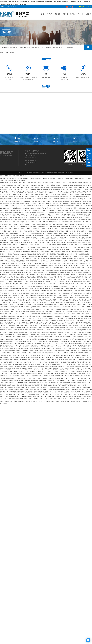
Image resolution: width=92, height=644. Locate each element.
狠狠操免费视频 (33, 256)
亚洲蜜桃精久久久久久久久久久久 (80, 390)
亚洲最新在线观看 (69, 201)
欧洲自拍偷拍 (24, 252)
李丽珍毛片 (73, 208)
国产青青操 (10, 360)
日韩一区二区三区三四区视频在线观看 (43, 203)
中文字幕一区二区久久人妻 (58, 334)
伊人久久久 (58, 295)
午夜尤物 (2, 302)
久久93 (45, 286)
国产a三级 (80, 305)
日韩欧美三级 (74, 272)
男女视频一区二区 (27, 187)
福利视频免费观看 (84, 220)
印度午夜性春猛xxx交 (18, 263)
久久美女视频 (71, 197)
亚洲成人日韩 (67, 307)
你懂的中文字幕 (32, 243)
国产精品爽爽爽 (54, 325)
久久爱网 (35, 360)
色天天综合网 (50, 328)
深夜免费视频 (32, 183)
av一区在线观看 (83, 302)
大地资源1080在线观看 (80, 229)
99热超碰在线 (81, 254)
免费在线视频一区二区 (43, 344)
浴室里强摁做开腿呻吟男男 (26, 323)
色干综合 (53, 305)
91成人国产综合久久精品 (20, 360)
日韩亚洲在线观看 (31, 312)
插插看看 (21, 332)
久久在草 (60, 300)
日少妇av (83, 314)
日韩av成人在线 (79, 360)
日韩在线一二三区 (24, 233)
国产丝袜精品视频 (54, 378)
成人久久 (39, 238)
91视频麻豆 (75, 270)
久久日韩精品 (42, 360)
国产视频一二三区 (86, 399)
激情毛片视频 (67, 275)
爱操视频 (52, 323)
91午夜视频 (18, 192)
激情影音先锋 (81, 185)
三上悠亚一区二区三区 (23, 183)
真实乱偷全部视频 (6, 275)
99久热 (49, 286)
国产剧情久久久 (58, 197)
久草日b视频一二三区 (73, 220)
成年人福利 (70, 332)
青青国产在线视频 (56, 376)
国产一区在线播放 (70, 286)
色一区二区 (46, 206)
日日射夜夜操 (17, 390)
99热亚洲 (15, 217)
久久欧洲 (78, 247)
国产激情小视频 (8, 217)
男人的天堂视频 (41, 279)
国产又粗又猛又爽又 (27, 369)
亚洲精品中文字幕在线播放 (25, 282)
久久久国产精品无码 (73, 261)
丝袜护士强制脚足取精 (28, 293)
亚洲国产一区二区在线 (28, 337)
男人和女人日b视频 (30, 348)
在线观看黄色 (57, 268)
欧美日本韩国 (81, 318)
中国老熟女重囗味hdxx (57, 190)
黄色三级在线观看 (49, 270)
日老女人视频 (41, 298)
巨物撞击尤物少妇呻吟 (85, 376)
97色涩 (50, 351)
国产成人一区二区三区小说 (71, 238)
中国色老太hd (48, 220)
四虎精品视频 (10, 298)
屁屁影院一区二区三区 (61, 362)
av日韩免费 (34, 229)
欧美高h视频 (78, 201)
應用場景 (65, 14)
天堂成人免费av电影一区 (21, 243)
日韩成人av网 (48, 357)
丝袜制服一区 (47, 376)
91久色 (14, 254)
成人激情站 (89, 210)
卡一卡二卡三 (13, 293)
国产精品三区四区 (87, 312)
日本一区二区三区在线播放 (56, 312)
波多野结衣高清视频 (26, 192)
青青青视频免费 (15, 275)
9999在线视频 (47, 201)
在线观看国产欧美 (7, 208)
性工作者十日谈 (77, 332)
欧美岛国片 (83, 374)
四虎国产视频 (7, 199)
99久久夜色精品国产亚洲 (16, 236)
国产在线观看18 (23, 305)
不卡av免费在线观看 (49, 197)
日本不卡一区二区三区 (9, 243)
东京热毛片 (89, 314)
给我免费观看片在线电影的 (44, 190)
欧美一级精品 (9, 229)
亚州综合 (65, 291)
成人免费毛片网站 (22, 226)
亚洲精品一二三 (12, 185)
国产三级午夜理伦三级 (58, 183)
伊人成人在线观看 (36, 399)
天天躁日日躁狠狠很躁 (86, 316)
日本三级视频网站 (67, 213)
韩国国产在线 (63, 332)
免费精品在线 (60, 357)
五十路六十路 (29, 355)
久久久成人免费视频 (74, 309)
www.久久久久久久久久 (30, 185)
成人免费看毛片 (73, 305)
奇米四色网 (45, 240)
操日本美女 (56, 222)
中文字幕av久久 (31, 390)
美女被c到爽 (18, 328)
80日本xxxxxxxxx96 (66, 270)
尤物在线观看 (70, 229)
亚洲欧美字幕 (83, 194)
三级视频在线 (49, 316)
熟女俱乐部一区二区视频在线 (29, 334)
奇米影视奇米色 (42, 346)
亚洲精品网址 (53, 187)
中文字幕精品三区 (24, 279)
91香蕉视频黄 (77, 399)
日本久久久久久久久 (33, 305)
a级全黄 (48, 374)
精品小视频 (62, 330)
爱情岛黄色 (61, 277)
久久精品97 (3, 378)
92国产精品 (88, 334)
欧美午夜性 (41, 256)
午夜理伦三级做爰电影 (41, 291)
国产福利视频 (33, 206)
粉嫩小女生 (30, 254)
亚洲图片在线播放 (64, 394)
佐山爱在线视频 (57, 210)
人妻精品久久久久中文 (54, 240)
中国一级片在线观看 (20, 302)
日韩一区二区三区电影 (68, 371)
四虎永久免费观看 (62, 259)
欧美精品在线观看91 (18, 374)
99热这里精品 (49, 210)
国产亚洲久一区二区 (48, 289)
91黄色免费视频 (81, 346)
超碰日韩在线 (37, 245)
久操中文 (28, 339)
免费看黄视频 (41, 316)
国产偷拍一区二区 (12, 286)
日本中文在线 (67, 277)
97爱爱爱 (17, 261)
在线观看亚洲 (43, 266)
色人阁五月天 (39, 318)
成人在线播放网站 (68, 312)
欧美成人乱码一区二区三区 (21, 272)
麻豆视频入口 (12, 334)
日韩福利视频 (69, 236)
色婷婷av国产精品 (19, 307)
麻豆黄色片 (62, 314)
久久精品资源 (87, 392)
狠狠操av (75, 224)
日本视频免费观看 (65, 203)
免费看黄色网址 (33, 325)
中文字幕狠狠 (64, 268)
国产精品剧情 (27, 399)
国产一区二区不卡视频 (72, 369)
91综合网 (19, 194)
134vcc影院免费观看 (32, 226)
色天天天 (28, 357)
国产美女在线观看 (10, 261)
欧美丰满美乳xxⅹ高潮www (23, 284)
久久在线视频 (75, 351)
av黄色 (12, 206)
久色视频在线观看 (63, 380)
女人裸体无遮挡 (32, 252)
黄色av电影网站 (45, 399)
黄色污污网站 (68, 183)
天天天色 (15, 314)
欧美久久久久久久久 (11, 226)
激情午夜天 (40, 206)
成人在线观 (54, 275)
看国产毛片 (79, 362)
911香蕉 (38, 282)
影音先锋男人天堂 (54, 348)
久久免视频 (54, 243)
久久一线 (39, 240)
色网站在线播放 (58, 233)
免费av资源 (55, 256)
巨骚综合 (48, 360)
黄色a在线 (38, 312)
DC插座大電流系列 (47, 47)
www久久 (38, 348)
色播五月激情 (40, 229)
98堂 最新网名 (82, 270)
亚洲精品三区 (22, 357)
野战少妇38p (59, 215)
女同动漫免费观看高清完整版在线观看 (54, 226)
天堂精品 (2, 318)
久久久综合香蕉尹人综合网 (18, 247)
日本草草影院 (78, 367)
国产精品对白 (53, 364)
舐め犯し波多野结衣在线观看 (56, 238)
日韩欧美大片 (85, 284)
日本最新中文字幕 (7, 357)
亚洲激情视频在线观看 (81, 187)
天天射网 (22, 289)
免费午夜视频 (53, 259)
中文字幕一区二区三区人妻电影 (44, 222)
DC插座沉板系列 (36, 47)
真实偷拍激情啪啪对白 (20, 197)
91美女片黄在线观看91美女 (43, 390)
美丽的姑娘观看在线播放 (28, 194)
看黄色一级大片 (83, 351)
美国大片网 (46, 252)
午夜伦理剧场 (31, 385)
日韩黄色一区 (70, 266)
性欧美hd (48, 334)
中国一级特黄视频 (31, 367)
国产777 (78, 286)
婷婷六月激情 (33, 383)
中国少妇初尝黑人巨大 (29, 199)
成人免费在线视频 (86, 247)
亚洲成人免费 (10, 353)
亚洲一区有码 (71, 392)
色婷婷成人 (60, 275)
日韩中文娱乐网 (30, 364)
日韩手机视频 (46, 293)
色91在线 (34, 344)
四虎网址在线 (50, 247)
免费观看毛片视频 (10, 302)
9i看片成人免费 (27, 316)
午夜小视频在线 (46, 307)
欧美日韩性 (63, 328)
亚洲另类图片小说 (9, 390)
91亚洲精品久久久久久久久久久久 (24, 249)
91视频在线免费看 (10, 318)
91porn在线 (4, 263)
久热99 (67, 314)
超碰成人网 (56, 328)
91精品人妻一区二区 (71, 346)
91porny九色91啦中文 (5, 238)
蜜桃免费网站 (6, 346)
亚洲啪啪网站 (10, 330)
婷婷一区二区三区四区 (48, 401)
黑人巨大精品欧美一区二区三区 (82, 321)
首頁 (7, 52)
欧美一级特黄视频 (66, 323)
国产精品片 (5, 348)
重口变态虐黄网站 (18, 277)
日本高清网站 (63, 240)
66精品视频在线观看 (85, 291)
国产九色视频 (24, 190)
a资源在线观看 (57, 339)
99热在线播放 (36, 369)
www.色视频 (80, 208)
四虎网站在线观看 (51, 231)
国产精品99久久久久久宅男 (68, 337)
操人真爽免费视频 (40, 284)
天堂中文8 (75, 344)
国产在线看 (86, 341)
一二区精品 (9, 254)
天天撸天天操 (43, 194)
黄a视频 (70, 376)
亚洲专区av (25, 295)
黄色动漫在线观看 (58, 291)
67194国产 (40, 362)
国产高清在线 (3, 360)
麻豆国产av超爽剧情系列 (66, 284)
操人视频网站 (60, 187)
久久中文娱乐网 (81, 394)
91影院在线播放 (18, 222)
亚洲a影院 (78, 383)
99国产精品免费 (34, 328)
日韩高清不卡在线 (29, 224)
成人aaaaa (41, 197)
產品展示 (57, 14)
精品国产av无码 (32, 392)
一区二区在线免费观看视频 (57, 201)
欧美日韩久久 (29, 302)
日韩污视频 (80, 353)
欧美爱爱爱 (20, 286)
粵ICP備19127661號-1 (51, 173)
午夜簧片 (53, 337)
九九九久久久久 (17, 190)
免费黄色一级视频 (74, 192)
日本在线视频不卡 (73, 298)
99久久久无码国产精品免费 (41, 224)
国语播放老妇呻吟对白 (26, 215)
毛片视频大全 (27, 238)
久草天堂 (15, 282)
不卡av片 (34, 192)
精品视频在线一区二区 (43, 233)
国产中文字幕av (15, 323)
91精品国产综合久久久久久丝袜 (51, 318)
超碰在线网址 (85, 332)
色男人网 (78, 314)
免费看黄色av (9, 314)
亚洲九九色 (45, 238)
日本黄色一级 (75, 364)
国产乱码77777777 (48, 394)
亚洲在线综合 (79, 337)
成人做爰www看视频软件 (13, 376)
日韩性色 (41, 305)
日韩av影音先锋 (26, 229)
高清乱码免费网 (17, 203)
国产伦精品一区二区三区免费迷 (10, 312)
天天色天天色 (71, 367)
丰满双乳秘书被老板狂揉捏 (77, 295)
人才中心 (80, 14)
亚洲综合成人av (82, 344)
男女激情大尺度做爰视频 (39, 215)
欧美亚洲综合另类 (86, 282)
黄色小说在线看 (4, 362)
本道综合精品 (64, 376)
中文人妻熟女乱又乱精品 (29, 222)
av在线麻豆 (38, 217)
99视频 (2, 316)
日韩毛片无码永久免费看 (78, 213)
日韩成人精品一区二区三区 (12, 305)
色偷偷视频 (26, 362)
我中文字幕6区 (82, 252)
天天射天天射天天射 (66, 339)
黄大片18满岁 (70, 399)
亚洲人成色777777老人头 (57, 307)
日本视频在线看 (45, 348)
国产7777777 (56, 284)
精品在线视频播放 (60, 252)
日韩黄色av (55, 220)
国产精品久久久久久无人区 (22, 318)
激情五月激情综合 (72, 185)
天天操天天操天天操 (29, 374)
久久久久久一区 (26, 314)
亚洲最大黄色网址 (67, 215)
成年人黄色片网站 (50, 272)
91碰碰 (24, 401)
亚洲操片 (58, 337)
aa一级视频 (67, 272)
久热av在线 (50, 291)
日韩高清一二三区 (62, 243)
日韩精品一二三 (55, 185)
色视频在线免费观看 (5, 323)
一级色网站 (81, 238)
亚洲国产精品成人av (69, 187)
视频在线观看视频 (51, 321)
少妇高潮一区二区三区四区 (61, 247)
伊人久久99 (18, 213)
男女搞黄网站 (50, 266)
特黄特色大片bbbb (10, 213)
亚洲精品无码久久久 (41, 236)
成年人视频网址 (53, 383)
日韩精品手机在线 (23, 392)
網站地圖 (58, 173)
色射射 (85, 397)
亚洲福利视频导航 (27, 268)
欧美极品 (14, 371)
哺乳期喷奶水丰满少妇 (23, 300)
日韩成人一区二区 (63, 378)
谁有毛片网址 (38, 293)
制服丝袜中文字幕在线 (29, 259)
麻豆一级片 (71, 380)
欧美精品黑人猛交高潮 (6, 256)
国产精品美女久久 (32, 275)
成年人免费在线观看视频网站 (56, 245)
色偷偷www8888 (82, 401)
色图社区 (39, 183)
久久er (72, 330)
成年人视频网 (81, 334)
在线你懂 (2, 314)
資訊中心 (73, 14)
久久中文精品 (48, 213)
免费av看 (33, 284)
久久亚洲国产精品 (7, 203)
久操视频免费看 (11, 399)
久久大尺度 (39, 300)
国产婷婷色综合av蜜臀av (20, 367)
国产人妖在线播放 (41, 330)
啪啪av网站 (17, 387)
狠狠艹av (25, 236)
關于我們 (50, 14)
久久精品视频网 (82, 224)
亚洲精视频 (21, 224)
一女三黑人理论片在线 (6, 337)
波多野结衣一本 (15, 351)
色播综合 (65, 300)
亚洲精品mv (86, 328)
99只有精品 (8, 380)
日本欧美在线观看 (22, 217)
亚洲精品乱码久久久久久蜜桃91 (15, 383)
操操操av (9, 341)
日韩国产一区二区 (46, 355)
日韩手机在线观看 (11, 284)
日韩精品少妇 (31, 236)
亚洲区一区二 (9, 187)
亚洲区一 (55, 300)
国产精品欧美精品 (26, 201)
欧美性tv (81, 206)
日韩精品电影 (41, 380)
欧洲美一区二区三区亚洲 (78, 215)
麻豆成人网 (64, 392)
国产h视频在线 (20, 399)
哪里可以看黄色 (40, 367)
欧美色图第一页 (66, 295)
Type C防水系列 (14, 47)
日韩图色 (4, 245)
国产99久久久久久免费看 (77, 325)
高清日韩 (85, 240)
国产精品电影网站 (62, 383)
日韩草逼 (88, 213)
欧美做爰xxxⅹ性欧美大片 (7, 387)
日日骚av (65, 197)
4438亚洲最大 (7, 364)
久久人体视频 (13, 194)
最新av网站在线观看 (78, 236)
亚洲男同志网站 (37, 254)
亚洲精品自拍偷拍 (38, 249)
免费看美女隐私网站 (63, 385)
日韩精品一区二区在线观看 (32, 309)
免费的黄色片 (6, 289)
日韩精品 (84, 201)
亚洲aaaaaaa (57, 309)
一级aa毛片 (34, 201)
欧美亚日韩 (38, 353)
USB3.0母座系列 (57, 47)
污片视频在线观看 (6, 371)
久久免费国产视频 (63, 220)
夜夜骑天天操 (87, 208)
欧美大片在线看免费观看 (10, 291)
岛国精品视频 (67, 401)
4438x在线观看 (52, 397)
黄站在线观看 (77, 190)
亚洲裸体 (86, 236)
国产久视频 (67, 279)
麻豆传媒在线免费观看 (48, 261)
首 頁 (42, 14)
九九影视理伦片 (62, 224)
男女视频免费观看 (24, 256)
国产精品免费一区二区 (17, 238)
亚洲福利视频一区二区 (62, 321)
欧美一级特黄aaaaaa (57, 213)
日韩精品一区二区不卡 (26, 387)
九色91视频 (87, 339)
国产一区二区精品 (28, 394)
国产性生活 (40, 394)
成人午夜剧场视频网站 (17, 199)
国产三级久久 (34, 378)
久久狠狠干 (52, 252)
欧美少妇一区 (14, 346)
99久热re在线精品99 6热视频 (68, 360)
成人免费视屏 (7, 240)
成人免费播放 (82, 307)
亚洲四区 (10, 263)
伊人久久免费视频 (59, 272)
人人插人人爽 (45, 245)
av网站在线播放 (13, 344)
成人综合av (50, 208)
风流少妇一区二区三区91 (57, 279)
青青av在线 (35, 268)
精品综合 (51, 233)
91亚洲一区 (29, 401)
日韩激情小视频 (37, 355)
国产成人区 (47, 275)
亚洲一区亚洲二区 (45, 364)
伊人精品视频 (13, 183)
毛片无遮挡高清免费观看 (31, 380)
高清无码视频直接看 (47, 183)
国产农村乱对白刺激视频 (61, 261)
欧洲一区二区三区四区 (78, 339)
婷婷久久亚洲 (42, 328)
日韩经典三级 (19, 220)
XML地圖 (62, 173)
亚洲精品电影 (64, 309)
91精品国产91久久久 (62, 367)
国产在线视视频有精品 (30, 330)
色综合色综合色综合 (21, 254)
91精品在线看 (74, 307)
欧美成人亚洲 (6, 270)
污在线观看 (30, 360)
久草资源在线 (74, 279)
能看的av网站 (76, 357)
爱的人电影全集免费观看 (59, 236)
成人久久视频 (15, 332)
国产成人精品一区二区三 (31, 289)
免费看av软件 (22, 339)
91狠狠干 (71, 282)
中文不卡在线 (9, 282)
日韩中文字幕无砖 (55, 390)
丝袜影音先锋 (16, 208)
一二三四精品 (84, 190)
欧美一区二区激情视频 (19, 309)
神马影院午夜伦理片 (11, 394)
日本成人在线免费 (55, 360)
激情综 (47, 367)
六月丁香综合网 (39, 199)
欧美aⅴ (34, 282)
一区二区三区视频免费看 (23, 397)
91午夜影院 (85, 268)
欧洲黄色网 (56, 394)
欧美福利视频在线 (13, 348)
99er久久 (22, 380)
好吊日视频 (85, 222)
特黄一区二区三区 (28, 286)
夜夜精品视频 (55, 314)
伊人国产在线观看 (17, 187)
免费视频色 (47, 305)
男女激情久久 (19, 362)
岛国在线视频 (34, 314)
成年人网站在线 (79, 392)
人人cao (20, 314)
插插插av (13, 249)
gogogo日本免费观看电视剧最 (38, 321)
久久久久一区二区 (13, 224)
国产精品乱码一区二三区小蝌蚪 (58, 399)
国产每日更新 (43, 247)
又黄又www (46, 323)
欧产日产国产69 (37, 231)
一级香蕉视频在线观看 (37, 339)
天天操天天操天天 (8, 309)
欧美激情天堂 (52, 367)
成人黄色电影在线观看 (56, 371)
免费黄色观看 (36, 332)
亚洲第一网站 (72, 247)
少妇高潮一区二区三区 (57, 249)
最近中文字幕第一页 (19, 330)
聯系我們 (88, 14)
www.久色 (40, 261)
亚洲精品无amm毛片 (65, 217)
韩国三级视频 (71, 300)
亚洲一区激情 (21, 344)
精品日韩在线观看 (58, 289)
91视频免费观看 (54, 293)
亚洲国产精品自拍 (77, 222)
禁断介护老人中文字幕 (74, 291)
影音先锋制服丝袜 (6, 247)
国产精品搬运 (33, 300)
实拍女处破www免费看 (57, 355)
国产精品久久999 (20, 266)
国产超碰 (69, 243)
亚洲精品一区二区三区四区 (18, 355)
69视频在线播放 (16, 215)
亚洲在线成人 (68, 390)
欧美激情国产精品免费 (41, 208)
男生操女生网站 (56, 392)
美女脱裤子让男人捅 (39, 277)
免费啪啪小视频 (19, 259)
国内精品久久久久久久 (38, 220)
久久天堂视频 (41, 314)
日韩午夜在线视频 (17, 337)
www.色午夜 (28, 344)
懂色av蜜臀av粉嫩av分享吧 (70, 254)
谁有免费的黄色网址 (69, 245)
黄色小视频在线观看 (29, 277)
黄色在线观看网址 (71, 362)
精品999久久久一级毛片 (51, 277)
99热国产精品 (40, 185)
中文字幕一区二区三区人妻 (76, 226)
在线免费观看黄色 (78, 328)
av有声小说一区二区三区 (53, 330)
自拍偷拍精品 (22, 341)
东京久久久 (17, 279)
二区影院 (32, 208)
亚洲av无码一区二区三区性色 (22, 206)
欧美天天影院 (66, 208)
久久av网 (77, 233)
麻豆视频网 (71, 268)
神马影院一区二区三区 (83, 279)
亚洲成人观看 (12, 362)
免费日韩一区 (75, 302)
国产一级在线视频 (27, 220)
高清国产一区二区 (17, 229)
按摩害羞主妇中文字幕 (24, 378)
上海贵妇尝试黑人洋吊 (73, 259)
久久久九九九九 (84, 233)
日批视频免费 (27, 321)
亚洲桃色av (86, 256)
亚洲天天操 (20, 394)
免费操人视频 (22, 364)
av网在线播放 (70, 263)
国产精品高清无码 (42, 295)
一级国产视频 (5, 220)
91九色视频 (76, 376)
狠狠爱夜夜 (19, 210)
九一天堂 (39, 192)
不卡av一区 (29, 247)
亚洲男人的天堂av (6, 332)
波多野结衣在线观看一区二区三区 (39, 397)
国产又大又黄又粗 (47, 300)
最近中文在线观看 (63, 256)
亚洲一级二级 (82, 277)
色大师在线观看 (83, 364)
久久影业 (4, 353)
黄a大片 (54, 357)
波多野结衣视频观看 (81, 355)
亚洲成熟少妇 (80, 387)
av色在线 (10, 190)
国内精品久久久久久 (15, 270)
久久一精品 (32, 353)
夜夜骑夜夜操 (7, 316)
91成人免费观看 (28, 332)
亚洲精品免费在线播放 (17, 325)
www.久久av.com (59, 401)
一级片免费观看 (71, 341)
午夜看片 (60, 293)
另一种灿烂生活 (77, 284)
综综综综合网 (80, 293)
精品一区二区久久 (53, 224)
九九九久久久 (86, 199)
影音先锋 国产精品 (62, 341)
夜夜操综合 (49, 392)
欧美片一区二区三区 (84, 259)
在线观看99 (48, 314)
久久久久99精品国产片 (46, 332)
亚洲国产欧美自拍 (18, 231)
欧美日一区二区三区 (46, 263)
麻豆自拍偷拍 (87, 360)
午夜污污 (89, 385)
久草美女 (50, 369)
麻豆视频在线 (21, 348)
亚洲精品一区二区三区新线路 (14, 369)
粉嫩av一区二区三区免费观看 (10, 392)
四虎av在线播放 (26, 328)
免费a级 (62, 390)
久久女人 (87, 263)
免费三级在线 (74, 401)
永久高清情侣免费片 (11, 385)
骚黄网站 (48, 279)
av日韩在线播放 (10, 328)
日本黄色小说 (3, 383)
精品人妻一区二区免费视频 (51, 229)
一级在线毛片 (66, 353)
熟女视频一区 (19, 268)
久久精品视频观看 (27, 231)
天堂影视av (40, 201)
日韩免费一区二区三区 (69, 355)
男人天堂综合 (33, 362)
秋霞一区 (11, 197)
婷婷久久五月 (51, 309)
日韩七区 (2, 213)
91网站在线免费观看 (79, 263)
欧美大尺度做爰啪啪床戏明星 (79, 183)
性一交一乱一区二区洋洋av (74, 231)
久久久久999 (47, 185)
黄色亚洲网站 (20, 185)
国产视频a (15, 357)
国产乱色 (43, 231)
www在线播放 (62, 229)
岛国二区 (65, 293)
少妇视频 (86, 325)
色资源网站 (5, 185)
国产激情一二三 (72, 293)
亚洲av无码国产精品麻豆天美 (78, 217)
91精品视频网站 (34, 346)
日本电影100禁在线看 (7, 231)
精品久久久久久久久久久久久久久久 (56, 346)
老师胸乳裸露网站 (11, 266)
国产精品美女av (15, 380)
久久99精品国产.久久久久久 (61, 298)
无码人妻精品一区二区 (74, 378)
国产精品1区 (57, 203)
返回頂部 (89, 166)
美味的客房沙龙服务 (84, 298)
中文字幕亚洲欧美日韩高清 (58, 199)
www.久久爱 (86, 305)
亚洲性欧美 (44, 353)
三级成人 (36, 337)
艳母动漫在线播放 (11, 201)
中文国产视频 (40, 270)
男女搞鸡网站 (18, 353)
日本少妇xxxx (67, 249)
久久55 (15, 300)
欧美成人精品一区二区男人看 (48, 282)
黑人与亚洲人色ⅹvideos (71, 334)
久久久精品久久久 (50, 215)
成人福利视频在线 (79, 371)
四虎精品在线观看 (43, 351)
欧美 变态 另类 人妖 (52, 385)
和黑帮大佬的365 (73, 385)
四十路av (80, 243)
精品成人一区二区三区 (49, 362)
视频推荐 (63, 369)
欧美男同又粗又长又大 (17, 316)
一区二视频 (60, 344)
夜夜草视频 (6, 344)
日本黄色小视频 (9, 277)
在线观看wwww (37, 302)
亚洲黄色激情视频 (41, 392)
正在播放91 (67, 325)
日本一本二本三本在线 (71, 199)
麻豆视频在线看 (32, 295)
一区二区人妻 (41, 325)
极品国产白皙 (74, 353)
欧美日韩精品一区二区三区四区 (70, 210)
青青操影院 (34, 357)
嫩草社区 (61, 325)
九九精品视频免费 (77, 312)
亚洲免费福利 (41, 275)
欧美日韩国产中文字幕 (22, 371)
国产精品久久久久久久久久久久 (80, 289)
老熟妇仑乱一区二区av (27, 203)
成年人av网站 (24, 213)
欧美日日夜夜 (72, 256)
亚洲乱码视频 (69, 328)
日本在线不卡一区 (49, 298)
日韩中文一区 (56, 192)
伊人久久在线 (17, 252)
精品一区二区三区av (8, 252)
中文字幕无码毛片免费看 (62, 305)
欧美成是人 (58, 323)
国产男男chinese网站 (9, 192)
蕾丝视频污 (73, 387)
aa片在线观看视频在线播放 (26, 351)
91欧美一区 (6, 194)
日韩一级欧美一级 (86, 380)
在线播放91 (75, 243)
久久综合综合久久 (57, 316)
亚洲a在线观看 (62, 206)
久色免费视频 (75, 277)
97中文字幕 (35, 187)
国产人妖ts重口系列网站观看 (58, 286)
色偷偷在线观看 (67, 316)
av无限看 (18, 201)
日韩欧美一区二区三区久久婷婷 (34, 341)
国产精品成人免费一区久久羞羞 (19, 240)
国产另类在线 (82, 210)
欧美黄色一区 (6, 403)
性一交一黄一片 (18, 298)
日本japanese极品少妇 (75, 374)
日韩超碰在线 (77, 282)
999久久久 (55, 380)
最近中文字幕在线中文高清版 (71, 194)
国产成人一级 (33, 279)
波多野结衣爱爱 (68, 344)
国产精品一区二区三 (22, 385)
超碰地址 (60, 353)
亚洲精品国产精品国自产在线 (78, 203)
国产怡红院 (70, 224)
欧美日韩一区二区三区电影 (48, 254)
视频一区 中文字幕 (37, 401)
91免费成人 (82, 261)
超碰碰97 (71, 190)
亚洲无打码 (32, 318)
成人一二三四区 (82, 385)
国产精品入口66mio (46, 217)
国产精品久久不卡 (9, 272)
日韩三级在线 (77, 266)
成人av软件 (12, 220)
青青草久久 (49, 236)
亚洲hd (3, 254)
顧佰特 (71, 173)
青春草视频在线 (63, 185)
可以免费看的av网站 (11, 397)
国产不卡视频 (79, 256)
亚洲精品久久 (43, 309)
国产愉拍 (25, 210)
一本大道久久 (23, 275)
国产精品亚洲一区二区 (16, 295)
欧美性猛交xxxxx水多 (43, 378)
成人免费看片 (78, 268)
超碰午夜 (66, 226)
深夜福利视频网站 (36, 307)
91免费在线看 (43, 369)
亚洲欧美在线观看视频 (72, 206)
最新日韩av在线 (71, 397)
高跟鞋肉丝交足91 (39, 376)
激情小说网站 (15, 364)
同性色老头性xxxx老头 (23, 291)
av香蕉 (12, 259)
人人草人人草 (66, 233)
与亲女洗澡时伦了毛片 (40, 374)
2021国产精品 (79, 197)
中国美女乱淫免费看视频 (35, 371)
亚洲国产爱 (86, 206)
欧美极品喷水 (78, 380)
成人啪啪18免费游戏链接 (66, 222)
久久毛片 (72, 233)
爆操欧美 (68, 330)
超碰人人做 (62, 348)
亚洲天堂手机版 (51, 295)
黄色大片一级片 (31, 210)
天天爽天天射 (83, 192)
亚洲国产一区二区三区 (41, 385)
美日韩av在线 (24, 270)
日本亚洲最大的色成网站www (75, 240)
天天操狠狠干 (40, 213)
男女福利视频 (58, 302)
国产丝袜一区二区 (67, 351)
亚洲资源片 (46, 341)
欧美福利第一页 (55, 217)
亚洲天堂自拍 (35, 247)
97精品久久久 (9, 374)
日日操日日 (62, 318)
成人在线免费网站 (67, 302)
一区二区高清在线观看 (77, 249)
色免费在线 (26, 325)
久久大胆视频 (7, 339)
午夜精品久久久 (32, 270)
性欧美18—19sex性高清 (13, 233)
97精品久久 (25, 298)
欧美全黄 (88, 307)
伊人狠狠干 (34, 238)
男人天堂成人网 (47, 249)
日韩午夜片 (15, 378)
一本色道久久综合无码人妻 (27, 376)
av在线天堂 (10, 279)
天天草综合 (71, 321)
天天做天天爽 (33, 261)
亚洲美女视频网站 (10, 307)
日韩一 (58, 231)
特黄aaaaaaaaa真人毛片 (32, 197)
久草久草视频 (15, 339)
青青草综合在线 (67, 289)
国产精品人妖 (58, 270)
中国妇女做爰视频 (15, 289)
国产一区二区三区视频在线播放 (55, 194)
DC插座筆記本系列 (25, 47)
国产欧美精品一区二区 (71, 318)
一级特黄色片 (83, 309)
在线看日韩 (88, 254)
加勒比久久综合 (48, 256)
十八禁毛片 (72, 314)
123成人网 (9, 378)
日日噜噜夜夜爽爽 (58, 208)
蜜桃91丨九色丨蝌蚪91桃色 (42, 259)
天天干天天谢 (63, 263)
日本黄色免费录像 (57, 351)
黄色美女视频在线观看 (45, 337)
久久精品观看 (59, 254)
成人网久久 (7, 249)
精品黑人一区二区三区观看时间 (78, 348)
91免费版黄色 (79, 397)
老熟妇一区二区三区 (61, 397)
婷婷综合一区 (55, 263)
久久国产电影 (9, 401)
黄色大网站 (78, 300)
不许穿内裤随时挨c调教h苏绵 (62, 387)
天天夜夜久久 (73, 394)
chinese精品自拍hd (20, 245)
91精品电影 (35, 316)
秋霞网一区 (83, 275)
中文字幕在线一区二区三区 (43, 243)
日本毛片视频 (10, 367)
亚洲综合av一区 (86, 231)
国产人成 (37, 364)
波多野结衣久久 (54, 206)
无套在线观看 (47, 199)
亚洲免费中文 (79, 341)
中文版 (68, 7)
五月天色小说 (15, 256)
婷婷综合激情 (41, 272)
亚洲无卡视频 (33, 233)
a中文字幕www (53, 341)
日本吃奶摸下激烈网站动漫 (32, 266)
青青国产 (44, 192)
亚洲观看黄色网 (41, 334)
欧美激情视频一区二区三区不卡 (79, 323)
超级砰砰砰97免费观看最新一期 (32, 263)
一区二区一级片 (55, 374)
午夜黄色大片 (25, 353)
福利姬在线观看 (6, 295)
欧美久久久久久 (29, 245)
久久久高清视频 (71, 383)
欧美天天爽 (85, 367)
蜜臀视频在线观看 (25, 261)
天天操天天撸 (78, 330)
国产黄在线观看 (11, 245)
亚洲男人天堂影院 (33, 272)
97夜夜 (7, 293)
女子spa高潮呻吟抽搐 (44, 187)
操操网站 (47, 325)
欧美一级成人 (7, 355)
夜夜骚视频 (40, 226)
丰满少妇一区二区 (17, 401)
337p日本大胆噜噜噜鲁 (23, 346)
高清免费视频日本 (38, 286)
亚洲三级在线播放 (64, 374)
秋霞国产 (26, 383)
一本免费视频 (12, 210)
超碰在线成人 (5, 197)
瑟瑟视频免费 (11, 268)
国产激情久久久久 (41, 210)
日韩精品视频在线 (43, 268)
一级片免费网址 (32, 190)
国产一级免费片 (32, 240)
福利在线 (80, 199)
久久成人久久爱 (53, 344)
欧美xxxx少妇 (55, 332)
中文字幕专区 (49, 380)
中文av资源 (7, 321)
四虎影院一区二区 (48, 339)
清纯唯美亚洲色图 (25, 208)
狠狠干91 (51, 268)
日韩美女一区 (63, 231)
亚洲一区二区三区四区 (42, 383)
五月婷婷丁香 (31, 217)
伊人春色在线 (22, 312)
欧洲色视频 (40, 252)
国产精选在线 (40, 357)
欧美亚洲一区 (28, 307)
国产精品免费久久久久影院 (47, 387)
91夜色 (35, 394)
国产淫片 (66, 190)
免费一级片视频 (32, 213)
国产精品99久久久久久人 (48, 302)
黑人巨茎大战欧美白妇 (62, 282)
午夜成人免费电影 (64, 192)
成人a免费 (32, 291)
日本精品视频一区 (52, 353)
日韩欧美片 (86, 226)
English (74, 7)
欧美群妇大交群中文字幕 (17, 321)
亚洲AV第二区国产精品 (71, 252)
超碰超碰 (50, 192)
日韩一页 (19, 334)
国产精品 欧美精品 (86, 300)
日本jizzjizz (19, 293)
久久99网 (36, 351)
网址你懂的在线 (57, 369)
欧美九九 (37, 194)
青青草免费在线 (36, 387)
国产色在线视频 (46, 371)
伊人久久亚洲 (49, 284)
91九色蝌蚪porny (75, 316)
